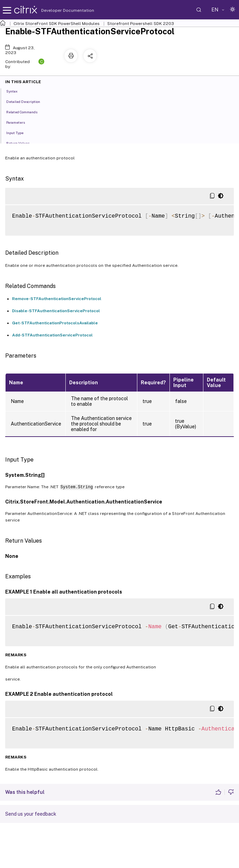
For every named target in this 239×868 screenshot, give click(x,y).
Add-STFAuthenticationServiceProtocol (52, 335)
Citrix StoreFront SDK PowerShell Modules (57, 24)
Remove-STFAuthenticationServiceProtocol (57, 299)
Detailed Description (27, 101)
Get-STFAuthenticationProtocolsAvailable (55, 323)
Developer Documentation (57, 10)
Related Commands (26, 112)
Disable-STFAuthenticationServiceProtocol (56, 311)
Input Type (19, 132)
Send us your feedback (31, 814)
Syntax (16, 91)
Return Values (22, 143)
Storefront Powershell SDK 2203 (141, 24)
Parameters (19, 122)
